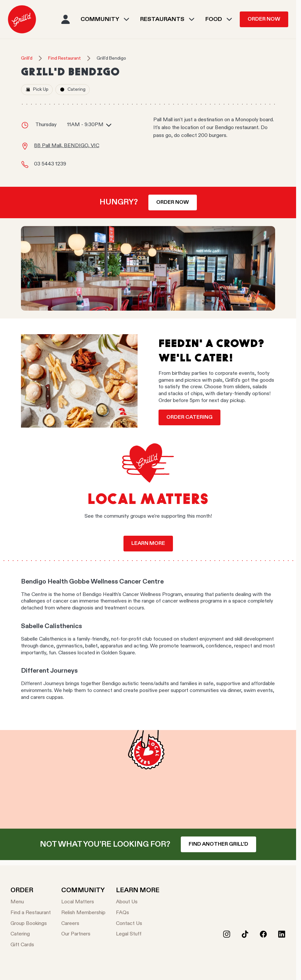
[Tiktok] (245, 934)
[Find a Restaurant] (31, 913)
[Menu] (31, 902)
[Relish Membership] (83, 913)
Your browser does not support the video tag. (148, 779)
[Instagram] (227, 934)
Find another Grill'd (218, 844)
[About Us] (138, 902)
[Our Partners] (83, 934)
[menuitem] (22, 19)
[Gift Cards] (31, 945)
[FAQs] (138, 913)
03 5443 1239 (50, 164)
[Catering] (31, 934)
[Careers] (83, 924)
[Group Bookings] (31, 924)
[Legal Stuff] (138, 934)
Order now (173, 202)
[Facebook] (263, 934)
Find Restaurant (65, 58)
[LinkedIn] (282, 934)
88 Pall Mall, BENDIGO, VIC (67, 146)
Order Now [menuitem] (264, 19)
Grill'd (27, 58)
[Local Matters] (83, 902)
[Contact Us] (138, 924)
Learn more (148, 544)
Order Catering (189, 417)
